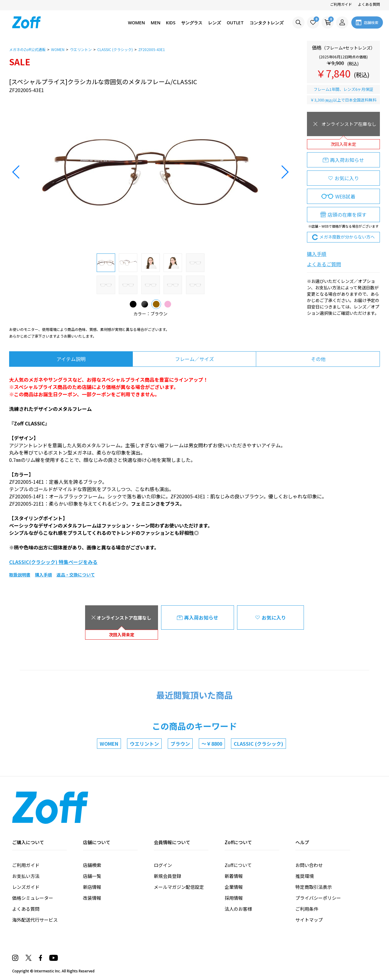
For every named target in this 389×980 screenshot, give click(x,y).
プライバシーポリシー (318, 898)
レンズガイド (26, 887)
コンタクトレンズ (267, 23)
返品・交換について (76, 575)
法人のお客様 (238, 909)
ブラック (133, 303)
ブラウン (156, 303)
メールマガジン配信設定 (179, 887)
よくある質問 (369, 4)
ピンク (168, 303)
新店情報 (92, 887)
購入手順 (317, 254)
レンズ (215, 23)
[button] (16, 172)
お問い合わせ (309, 865)
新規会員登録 (167, 876)
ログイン (163, 865)
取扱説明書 (20, 575)
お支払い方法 (26, 876)
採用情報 (234, 898)
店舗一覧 (92, 876)
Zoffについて (238, 865)
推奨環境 (305, 876)
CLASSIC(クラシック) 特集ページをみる (53, 562)
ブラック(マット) (145, 303)
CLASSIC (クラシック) (258, 744)
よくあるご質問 (324, 264)
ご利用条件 (307, 909)
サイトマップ (309, 920)
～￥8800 (212, 744)
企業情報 (234, 887)
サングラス (192, 23)
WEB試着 (345, 196)
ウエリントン (144, 744)
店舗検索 (92, 865)
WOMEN (109, 744)
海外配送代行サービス (35, 920)
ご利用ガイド (341, 4)
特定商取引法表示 (314, 887)
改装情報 (92, 898)
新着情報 (234, 876)
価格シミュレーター (33, 898)
